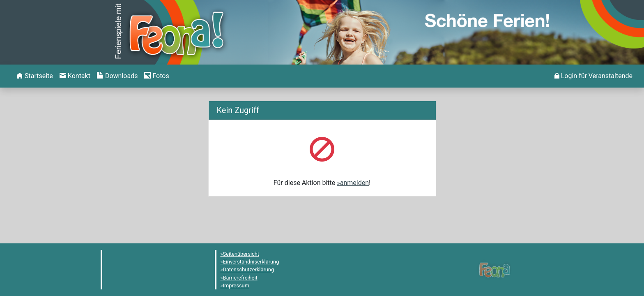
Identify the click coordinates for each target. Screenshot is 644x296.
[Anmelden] (593, 76)
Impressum (236, 286)
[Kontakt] (75, 76)
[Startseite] (35, 76)
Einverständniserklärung (251, 262)
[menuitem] (35, 76)
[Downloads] (117, 76)
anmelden (354, 183)
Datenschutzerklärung (249, 269)
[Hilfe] (156, 76)
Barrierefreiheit (240, 278)
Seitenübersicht (241, 254)
